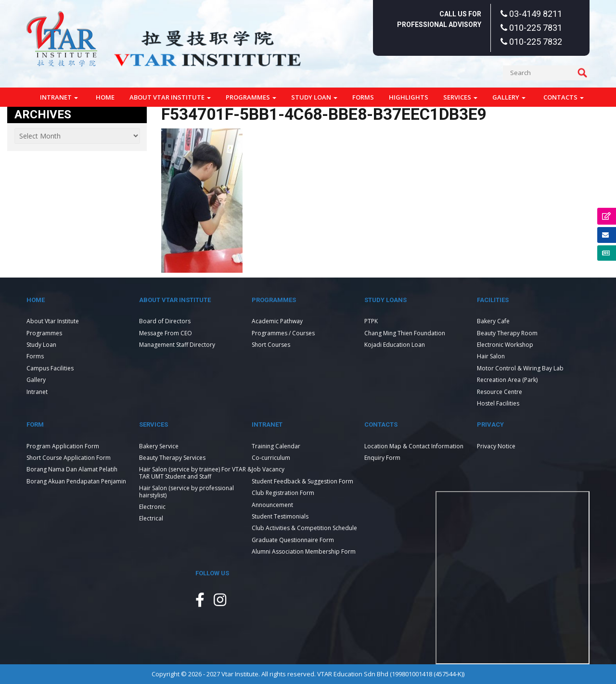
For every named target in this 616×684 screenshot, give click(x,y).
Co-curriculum (271, 458)
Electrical (151, 518)
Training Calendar (276, 446)
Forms (363, 97)
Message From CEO (166, 333)
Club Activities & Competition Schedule (304, 528)
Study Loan (314, 97)
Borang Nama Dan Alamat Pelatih (72, 469)
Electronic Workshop (505, 345)
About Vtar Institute (170, 97)
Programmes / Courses (283, 333)
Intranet (59, 97)
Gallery (509, 97)
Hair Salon (491, 356)
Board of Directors (165, 321)
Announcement (272, 505)
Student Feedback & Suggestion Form (302, 481)
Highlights (409, 97)
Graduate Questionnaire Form (293, 540)
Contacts (564, 97)
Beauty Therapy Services (172, 458)
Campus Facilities (50, 368)
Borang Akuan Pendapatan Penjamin (76, 481)
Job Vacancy (268, 469)
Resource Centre (500, 392)
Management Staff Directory (177, 345)
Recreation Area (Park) (507, 380)
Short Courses (271, 345)
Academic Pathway (277, 321)
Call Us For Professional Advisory (439, 19)
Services (460, 97)
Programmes (251, 97)
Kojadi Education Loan (395, 345)
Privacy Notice (496, 446)
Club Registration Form (283, 493)
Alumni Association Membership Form (304, 551)
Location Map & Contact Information (414, 446)
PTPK (371, 321)
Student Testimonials (280, 516)
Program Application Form (63, 446)
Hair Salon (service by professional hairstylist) (186, 491)
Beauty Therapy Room (507, 333)
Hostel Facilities (498, 403)
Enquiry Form (382, 458)
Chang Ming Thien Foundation (405, 333)
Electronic (152, 507)
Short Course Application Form (69, 458)
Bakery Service (159, 446)
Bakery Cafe (493, 321)
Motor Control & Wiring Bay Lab (520, 368)
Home (105, 97)
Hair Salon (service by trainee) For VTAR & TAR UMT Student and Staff (195, 473)
